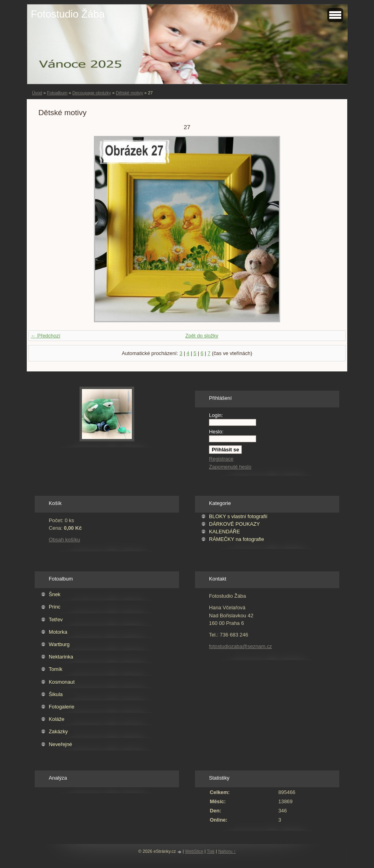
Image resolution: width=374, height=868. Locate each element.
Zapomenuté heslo (230, 467)
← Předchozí (46, 336)
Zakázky (58, 731)
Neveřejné (60, 744)
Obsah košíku (64, 540)
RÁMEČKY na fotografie (237, 539)
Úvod (37, 93)
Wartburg (59, 644)
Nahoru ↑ (227, 851)
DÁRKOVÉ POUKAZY (234, 524)
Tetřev (56, 620)
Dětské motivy (129, 93)
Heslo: (216, 432)
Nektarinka (61, 657)
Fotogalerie (62, 707)
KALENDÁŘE (225, 532)
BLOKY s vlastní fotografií (238, 516)
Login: (216, 415)
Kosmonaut (62, 682)
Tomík (56, 669)
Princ (55, 607)
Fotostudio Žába (68, 14)
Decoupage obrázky (92, 93)
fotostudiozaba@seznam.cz (240, 646)
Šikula (56, 694)
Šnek (55, 594)
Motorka (58, 632)
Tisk (211, 851)
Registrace (221, 459)
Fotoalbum (57, 93)
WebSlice (194, 851)
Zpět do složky (202, 336)
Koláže (57, 719)
